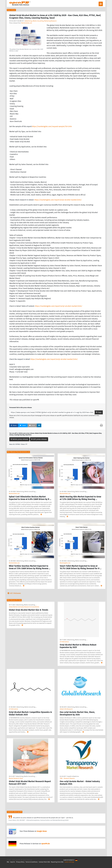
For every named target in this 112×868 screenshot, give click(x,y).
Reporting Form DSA (57, 862)
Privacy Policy (20, 862)
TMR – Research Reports (67, 778)
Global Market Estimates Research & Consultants (24, 607)
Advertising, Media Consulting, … (27, 492)
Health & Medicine (73, 776)
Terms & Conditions (32, 862)
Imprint (13, 862)
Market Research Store (16, 778)
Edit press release (39, 439)
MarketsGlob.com (27, 23)
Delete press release (19, 439)
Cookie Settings (69, 862)
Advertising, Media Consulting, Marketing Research (41, 21)
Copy (99, 412)
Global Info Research (66, 709)
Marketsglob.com (65, 563)
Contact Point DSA (44, 862)
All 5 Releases (14, 593)
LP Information (64, 642)
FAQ (8, 862)
